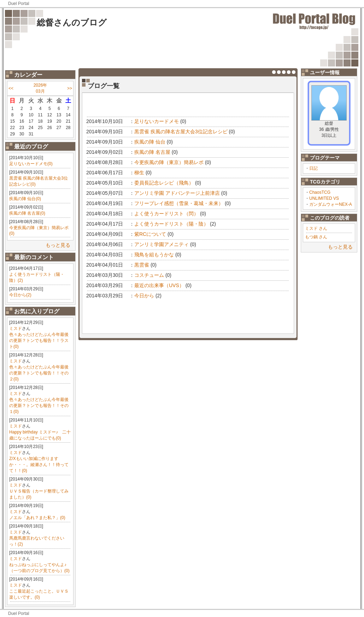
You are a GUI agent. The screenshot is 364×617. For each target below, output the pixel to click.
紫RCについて (150, 234)
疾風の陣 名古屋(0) (27, 213)
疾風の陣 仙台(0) (25, 199)
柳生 (139, 173)
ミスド (16, 328)
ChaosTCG (320, 192)
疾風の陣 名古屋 (152, 152)
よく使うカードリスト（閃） (166, 214)
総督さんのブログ (72, 22)
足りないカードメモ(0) (31, 164)
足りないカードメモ (157, 121)
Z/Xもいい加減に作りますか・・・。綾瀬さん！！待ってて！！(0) (39, 465)
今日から (144, 296)
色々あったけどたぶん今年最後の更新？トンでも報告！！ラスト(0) (39, 340)
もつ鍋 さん (316, 237)
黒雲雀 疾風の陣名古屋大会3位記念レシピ (181, 132)
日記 (313, 168)
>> (70, 88)
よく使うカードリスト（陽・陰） (171, 224)
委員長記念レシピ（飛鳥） (164, 183)
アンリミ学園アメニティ (162, 244)
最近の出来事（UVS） (159, 285)
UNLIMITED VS (324, 198)
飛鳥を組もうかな (154, 255)
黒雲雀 (142, 265)
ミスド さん (316, 228)
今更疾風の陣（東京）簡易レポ (169, 162)
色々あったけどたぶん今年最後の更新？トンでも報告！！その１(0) (39, 406)
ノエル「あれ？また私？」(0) (37, 518)
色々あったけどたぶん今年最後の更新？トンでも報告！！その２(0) (39, 373)
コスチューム (149, 275)
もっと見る (58, 245)
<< (11, 88)
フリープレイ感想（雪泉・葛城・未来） (179, 203)
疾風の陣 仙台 (150, 142)
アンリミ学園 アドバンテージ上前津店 (177, 193)
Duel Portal (19, 4)
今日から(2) (20, 295)
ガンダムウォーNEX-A (331, 204)
